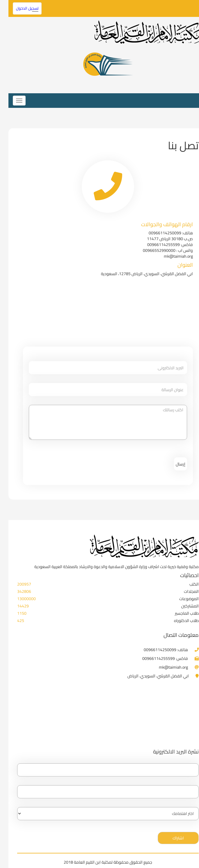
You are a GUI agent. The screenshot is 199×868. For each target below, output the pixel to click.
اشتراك (170, 838)
